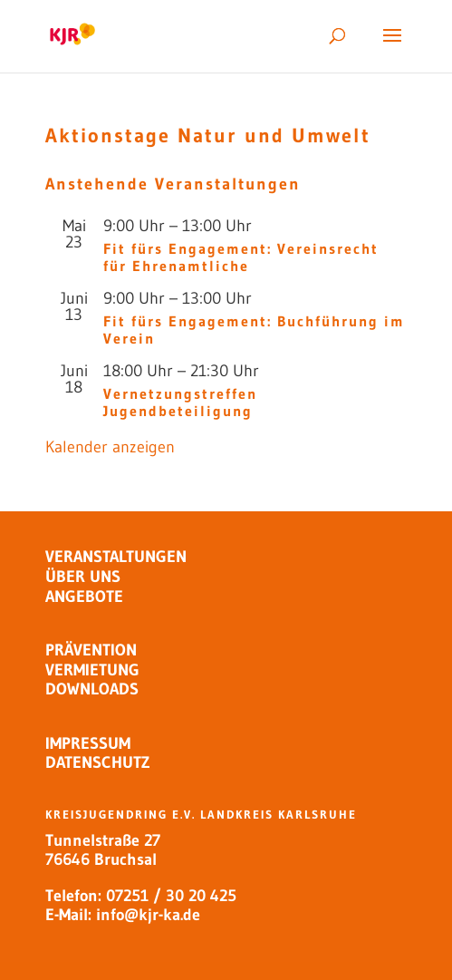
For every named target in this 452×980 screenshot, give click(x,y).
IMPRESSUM (88, 743)
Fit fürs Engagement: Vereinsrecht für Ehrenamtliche (241, 257)
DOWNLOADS (92, 689)
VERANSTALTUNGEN (116, 557)
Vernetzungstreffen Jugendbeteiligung (180, 402)
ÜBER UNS (83, 577)
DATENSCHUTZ (97, 762)
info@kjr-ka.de (148, 915)
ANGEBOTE (84, 597)
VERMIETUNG (92, 670)
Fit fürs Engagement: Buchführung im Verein (254, 330)
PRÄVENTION (91, 650)
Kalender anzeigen (110, 447)
